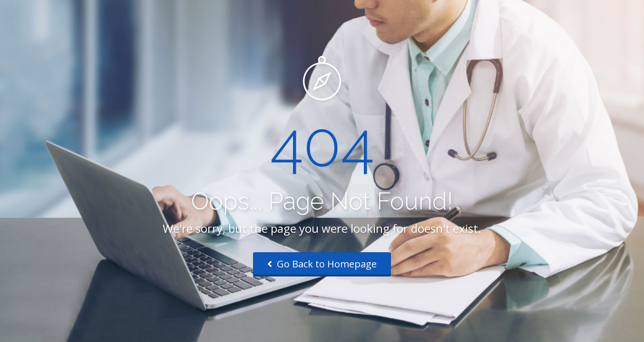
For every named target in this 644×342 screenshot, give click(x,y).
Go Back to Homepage (322, 264)
